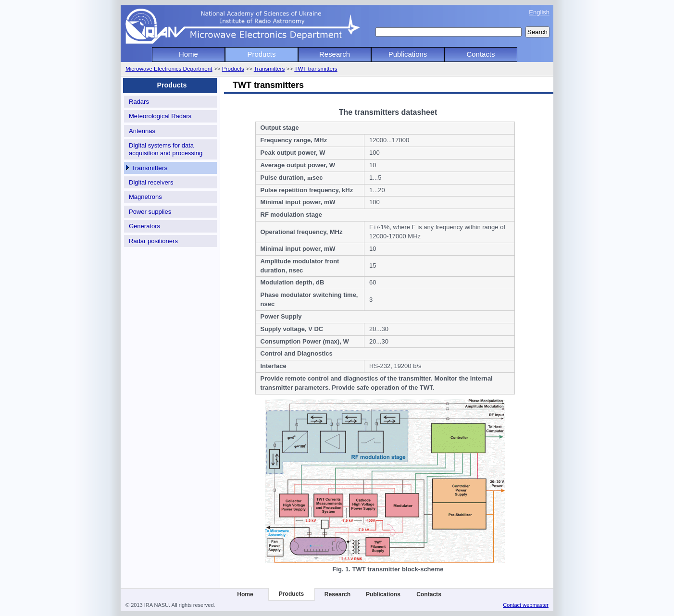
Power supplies (150, 212)
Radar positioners (153, 241)
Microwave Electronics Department (169, 68)
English (539, 12)
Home (188, 54)
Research (335, 54)
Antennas (142, 131)
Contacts (481, 54)
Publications (408, 54)
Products (262, 54)
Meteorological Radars (160, 116)
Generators (144, 226)
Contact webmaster (526, 605)
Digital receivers (151, 182)
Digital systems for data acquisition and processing (166, 149)
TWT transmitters (316, 68)
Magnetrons (145, 197)
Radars (139, 102)
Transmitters (269, 68)
